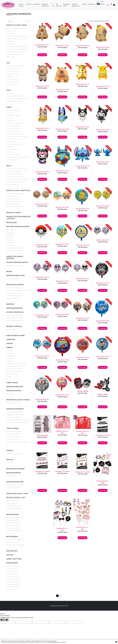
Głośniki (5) (10, 463)
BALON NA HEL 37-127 (82, 127)
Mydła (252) (10, 41)
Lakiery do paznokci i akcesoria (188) (17, 36)
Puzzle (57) (10, 361)
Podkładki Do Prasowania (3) (15, 415)
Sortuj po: (99, 21)
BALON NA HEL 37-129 (42, 128)
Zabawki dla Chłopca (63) (14, 369)
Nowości (29, 4)
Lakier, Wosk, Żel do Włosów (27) (16, 169)
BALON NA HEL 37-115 (82, 245)
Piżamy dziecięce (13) (13, 503)
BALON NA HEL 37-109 (42, 315)
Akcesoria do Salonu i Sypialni (18, 400)
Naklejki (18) (10, 358)
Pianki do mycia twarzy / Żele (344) (17, 136)
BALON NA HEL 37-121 (42, 204)
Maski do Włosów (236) (13, 171)
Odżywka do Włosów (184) (14, 174)
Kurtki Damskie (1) (12, 576)
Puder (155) (10, 147)
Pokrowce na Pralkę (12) (14, 417)
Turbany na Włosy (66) (13, 298)
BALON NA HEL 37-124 (62, 171)
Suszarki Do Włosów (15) (14, 293)
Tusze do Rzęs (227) (12, 84)
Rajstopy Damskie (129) (13, 528)
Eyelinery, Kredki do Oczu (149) (16, 66)
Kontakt (84, 4)
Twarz (9, 107)
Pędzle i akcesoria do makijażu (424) (17, 46)
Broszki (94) (10, 235)
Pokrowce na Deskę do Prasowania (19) (18, 420)
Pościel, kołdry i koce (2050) (15, 318)
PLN (103, 4)
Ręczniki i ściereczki (14, 326)
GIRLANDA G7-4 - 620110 (103, 435)
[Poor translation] (6, 620)
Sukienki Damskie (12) (13, 587)
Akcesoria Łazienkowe (15, 409)
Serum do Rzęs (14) (12, 79)
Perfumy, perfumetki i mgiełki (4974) (17, 49)
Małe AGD (10, 460)
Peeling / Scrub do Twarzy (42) (16, 134)
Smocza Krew (11, 223)
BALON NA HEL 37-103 (83, 358)
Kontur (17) (10, 118)
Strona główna (21, 5)
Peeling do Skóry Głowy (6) (14, 177)
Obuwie (9, 272)
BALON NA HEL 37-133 (42, 86)
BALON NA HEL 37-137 (42, 45)
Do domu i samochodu (15, 312)
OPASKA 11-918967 (103, 394)
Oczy (8, 63)
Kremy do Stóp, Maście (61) (15, 96)
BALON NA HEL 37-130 (103, 86)
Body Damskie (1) (12, 569)
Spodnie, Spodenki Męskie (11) (15, 545)
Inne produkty (12, 551)
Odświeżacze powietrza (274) (15, 194)
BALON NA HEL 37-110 (103, 283)
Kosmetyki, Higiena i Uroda (16, 25)
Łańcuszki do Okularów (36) (15, 266)
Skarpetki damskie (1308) (14, 531)
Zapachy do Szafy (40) (13, 204)
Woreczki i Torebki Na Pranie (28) (16, 422)
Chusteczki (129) (11, 31)
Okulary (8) (10, 243)
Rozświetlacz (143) (12, 149)
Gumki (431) (10, 245)
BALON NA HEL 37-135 (82, 46)
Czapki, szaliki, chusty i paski (17, 494)
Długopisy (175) (11, 476)
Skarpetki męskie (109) (13, 542)
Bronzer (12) (10, 113)
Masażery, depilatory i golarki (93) (16, 39)
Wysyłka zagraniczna (76, 5)
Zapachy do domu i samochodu (18, 191)
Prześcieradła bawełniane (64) (16, 320)
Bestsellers (37, 4)
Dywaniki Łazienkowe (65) (14, 412)
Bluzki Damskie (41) (12, 566)
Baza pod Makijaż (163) (13, 110)
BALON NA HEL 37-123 (83, 166)
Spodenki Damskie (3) (13, 579)
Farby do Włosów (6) (13, 184)
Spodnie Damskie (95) (13, 582)
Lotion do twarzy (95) (13, 129)
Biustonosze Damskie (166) (14, 518)
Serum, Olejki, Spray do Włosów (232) (18, 179)
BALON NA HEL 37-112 (62, 281)
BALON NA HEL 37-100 (62, 395)
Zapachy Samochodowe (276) (16, 207)
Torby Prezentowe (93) (13, 437)
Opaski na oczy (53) (12, 279)
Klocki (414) (10, 351)
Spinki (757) (10, 237)
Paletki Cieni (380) (12, 71)
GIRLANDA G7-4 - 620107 (62, 472)
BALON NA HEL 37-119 (82, 209)
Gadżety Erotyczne (14, 559)
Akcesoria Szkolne (13, 473)
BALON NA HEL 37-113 (42, 277)
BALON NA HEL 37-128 (62, 129)
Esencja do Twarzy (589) (14, 115)
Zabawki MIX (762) (12, 374)
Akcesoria (10, 304)
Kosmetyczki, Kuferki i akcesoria (15, 257)
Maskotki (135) (11, 356)
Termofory (11, 340)
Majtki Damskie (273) (13, 523)
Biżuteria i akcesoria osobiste (18, 227)
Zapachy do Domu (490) (14, 201)
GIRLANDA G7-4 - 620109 (42, 472)
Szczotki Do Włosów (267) (14, 296)
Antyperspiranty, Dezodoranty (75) (17, 28)
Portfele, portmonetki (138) (15, 250)
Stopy (9, 90)
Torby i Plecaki (12, 383)
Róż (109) (9, 152)
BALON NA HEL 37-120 (62, 207)
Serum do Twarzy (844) (13, 155)
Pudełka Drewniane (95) (14, 454)
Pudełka (10, 451)
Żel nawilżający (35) (12, 160)
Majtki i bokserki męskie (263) (15, 540)
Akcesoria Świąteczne (15, 482)
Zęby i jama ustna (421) (13, 54)
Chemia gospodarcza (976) (15, 315)
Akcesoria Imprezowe (15, 387)
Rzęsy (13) (9, 76)
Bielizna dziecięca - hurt (16, 498)
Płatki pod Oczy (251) (13, 74)
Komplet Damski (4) (12, 571)
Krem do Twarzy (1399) (13, 126)
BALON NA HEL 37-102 (103, 357)
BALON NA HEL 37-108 (62, 315)
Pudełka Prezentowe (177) (14, 432)
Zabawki (9, 348)
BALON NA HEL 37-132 (62, 90)
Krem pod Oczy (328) (13, 69)
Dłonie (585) (10, 33)
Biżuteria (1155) (11, 230)
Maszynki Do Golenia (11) (14, 288)
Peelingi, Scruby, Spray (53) (14, 101)
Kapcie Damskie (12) (12, 520)
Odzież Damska (12, 563)
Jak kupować (59, 5)
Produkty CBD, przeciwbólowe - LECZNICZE (18, 218)
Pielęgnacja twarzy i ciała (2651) (16, 52)
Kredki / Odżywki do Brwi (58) (15, 123)
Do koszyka (42, 55)
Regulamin (92, 4)
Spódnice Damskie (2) (13, 584)
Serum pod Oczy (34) (13, 82)
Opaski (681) (10, 240)
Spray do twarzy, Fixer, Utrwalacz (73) (18, 157)
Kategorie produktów (45, 5)
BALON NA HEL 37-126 (103, 130)
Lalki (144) (9, 353)
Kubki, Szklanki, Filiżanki (15, 336)
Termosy (10, 344)
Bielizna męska (12, 537)
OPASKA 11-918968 (83, 391)
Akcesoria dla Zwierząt (15, 469)
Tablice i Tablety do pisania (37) (16, 366)
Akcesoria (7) (10, 93)
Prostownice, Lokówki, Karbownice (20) (18, 290)
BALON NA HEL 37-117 (42, 245)
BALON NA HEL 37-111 (83, 279)
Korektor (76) (10, 121)
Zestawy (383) (11, 57)
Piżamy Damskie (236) (13, 525)
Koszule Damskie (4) (13, 574)
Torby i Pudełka (12, 428)
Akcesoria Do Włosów (15, 285)
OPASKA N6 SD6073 (42, 435)
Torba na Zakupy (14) (13, 439)
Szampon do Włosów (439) (15, 182)
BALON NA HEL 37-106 (103, 321)
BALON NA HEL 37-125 (42, 172)
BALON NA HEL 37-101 (42, 399)
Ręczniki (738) (10, 330)
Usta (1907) (10, 44)
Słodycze (10, 555)
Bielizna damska (12, 515)
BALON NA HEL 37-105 (42, 356)
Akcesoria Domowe (14, 391)
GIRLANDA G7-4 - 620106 (83, 472)
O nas (53, 5)
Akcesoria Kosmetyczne (15, 276)
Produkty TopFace (14, 213)
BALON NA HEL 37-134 (103, 47)
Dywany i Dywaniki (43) (13, 403)
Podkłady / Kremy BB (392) (15, 144)
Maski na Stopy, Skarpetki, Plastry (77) (18, 99)
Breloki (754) (10, 232)
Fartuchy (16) (10, 394)
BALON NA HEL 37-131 (83, 84)
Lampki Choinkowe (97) (14, 488)
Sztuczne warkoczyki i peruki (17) (16, 248)
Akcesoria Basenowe (14, 308)
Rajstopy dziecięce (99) (13, 506)
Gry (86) (9, 377)
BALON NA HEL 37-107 (82, 318)
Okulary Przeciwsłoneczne (17, 262)
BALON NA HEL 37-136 (62, 46)
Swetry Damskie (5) (12, 589)
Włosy (9, 166)
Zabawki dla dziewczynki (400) (16, 371)
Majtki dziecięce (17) (12, 501)
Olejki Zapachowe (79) (13, 196)
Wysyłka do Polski (67, 5)
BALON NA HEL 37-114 (103, 240)
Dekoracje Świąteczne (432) (15, 485)
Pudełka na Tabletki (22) (14, 434)
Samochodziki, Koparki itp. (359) (16, 364)
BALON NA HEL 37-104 (62, 360)
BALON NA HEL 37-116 (62, 244)
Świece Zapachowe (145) (14, 199)
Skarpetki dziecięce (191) (14, 508)
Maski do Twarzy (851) (13, 131)
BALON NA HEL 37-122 (103, 162)
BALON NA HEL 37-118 (103, 206)
